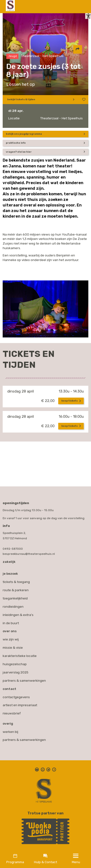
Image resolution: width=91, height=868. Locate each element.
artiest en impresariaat (20, 703)
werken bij (10, 730)
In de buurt (11, 621)
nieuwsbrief (12, 711)
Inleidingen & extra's (18, 613)
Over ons (10, 629)
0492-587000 (13, 547)
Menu (76, 862)
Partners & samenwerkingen (24, 679)
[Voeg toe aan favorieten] (83, 102)
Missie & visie (13, 646)
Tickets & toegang (16, 580)
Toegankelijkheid (15, 596)
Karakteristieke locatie (20, 654)
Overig (8, 721)
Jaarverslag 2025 (16, 670)
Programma (15, 862)
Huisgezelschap (15, 662)
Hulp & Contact (45, 862)
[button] (86, 20)
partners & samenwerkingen (24, 738)
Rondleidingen (13, 605)
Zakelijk (9, 560)
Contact (9, 687)
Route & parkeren (16, 588)
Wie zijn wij (11, 637)
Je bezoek (10, 572)
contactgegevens (16, 695)
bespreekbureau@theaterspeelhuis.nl (29, 552)
